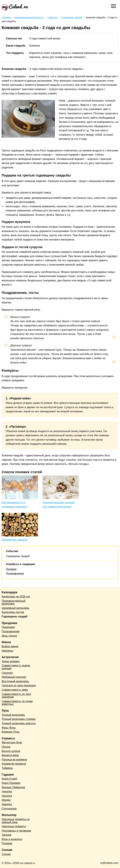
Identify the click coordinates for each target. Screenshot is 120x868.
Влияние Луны (11, 732)
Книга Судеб (9, 779)
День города (9, 636)
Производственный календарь (13, 602)
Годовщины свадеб (18, 556)
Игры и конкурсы (12, 839)
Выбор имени (10, 646)
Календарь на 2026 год (16, 597)
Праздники (8, 627)
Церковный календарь (16, 608)
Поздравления (15, 573)
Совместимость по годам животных (17, 703)
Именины (7, 651)
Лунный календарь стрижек (19, 719)
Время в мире (10, 755)
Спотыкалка (9, 809)
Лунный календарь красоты (19, 723)
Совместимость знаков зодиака (16, 667)
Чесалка (7, 796)
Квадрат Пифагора (13, 787)
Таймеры (7, 768)
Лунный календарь (13, 715)
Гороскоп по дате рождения (19, 685)
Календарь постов (13, 612)
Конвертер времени (14, 764)
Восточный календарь (15, 681)
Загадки (6, 835)
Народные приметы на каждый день (16, 821)
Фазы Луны (9, 728)
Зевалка (7, 804)
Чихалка (7, 791)
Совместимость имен (15, 690)
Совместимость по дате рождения (16, 696)
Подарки (11, 569)
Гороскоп (7, 673)
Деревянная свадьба (15, 540)
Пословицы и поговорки (16, 831)
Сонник (6, 854)
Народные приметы (14, 826)
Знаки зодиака (11, 661)
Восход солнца (11, 751)
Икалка (6, 800)
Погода (6, 747)
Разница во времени (14, 760)
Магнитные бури (12, 742)
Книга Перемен (11, 783)
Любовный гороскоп (14, 677)
